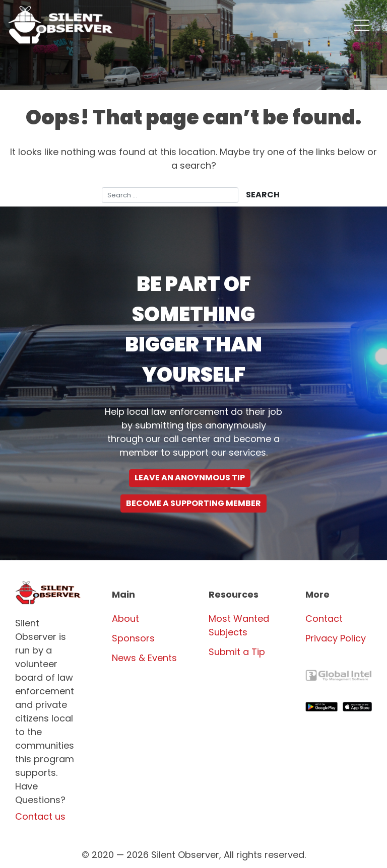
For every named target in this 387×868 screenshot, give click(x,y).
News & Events (144, 658)
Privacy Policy (336, 638)
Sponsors (133, 638)
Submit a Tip (237, 652)
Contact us (40, 816)
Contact (324, 619)
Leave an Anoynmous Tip (190, 478)
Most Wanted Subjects (239, 625)
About (125, 619)
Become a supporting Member (193, 503)
